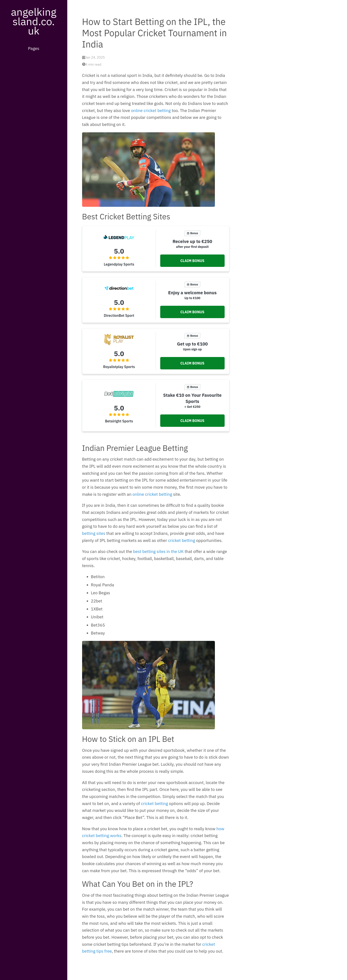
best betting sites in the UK (158, 551)
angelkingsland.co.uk (34, 21)
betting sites (94, 533)
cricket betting (181, 540)
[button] (192, 261)
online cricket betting (151, 110)
